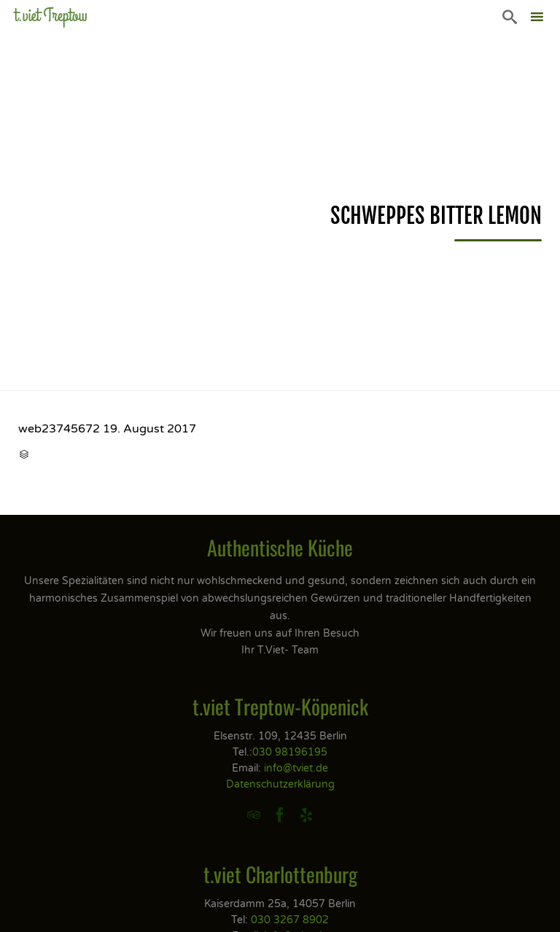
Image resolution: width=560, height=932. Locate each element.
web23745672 (59, 429)
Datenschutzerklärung (280, 784)
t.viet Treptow (51, 16)
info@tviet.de (296, 768)
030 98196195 (290, 752)
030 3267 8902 (290, 920)
